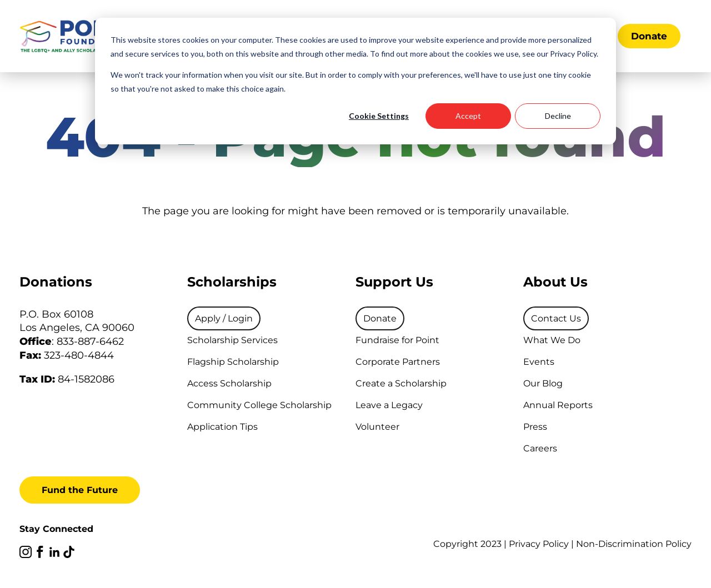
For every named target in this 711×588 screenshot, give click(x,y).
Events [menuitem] (539, 362)
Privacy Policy (539, 544)
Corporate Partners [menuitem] (398, 362)
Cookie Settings (379, 116)
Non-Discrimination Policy (634, 544)
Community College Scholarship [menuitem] (259, 405)
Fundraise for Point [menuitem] (397, 340)
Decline (558, 116)
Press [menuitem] (535, 427)
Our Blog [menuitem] (543, 383)
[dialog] (355, 81)
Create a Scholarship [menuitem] (401, 383)
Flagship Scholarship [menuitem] (233, 362)
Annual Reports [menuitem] (558, 405)
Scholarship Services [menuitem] (232, 340)
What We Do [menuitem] (552, 340)
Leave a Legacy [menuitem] (389, 405)
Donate (649, 36)
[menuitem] (224, 318)
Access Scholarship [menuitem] (229, 383)
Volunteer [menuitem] (377, 427)
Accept (468, 116)
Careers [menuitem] (540, 448)
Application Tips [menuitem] (222, 427)
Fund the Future (80, 490)
